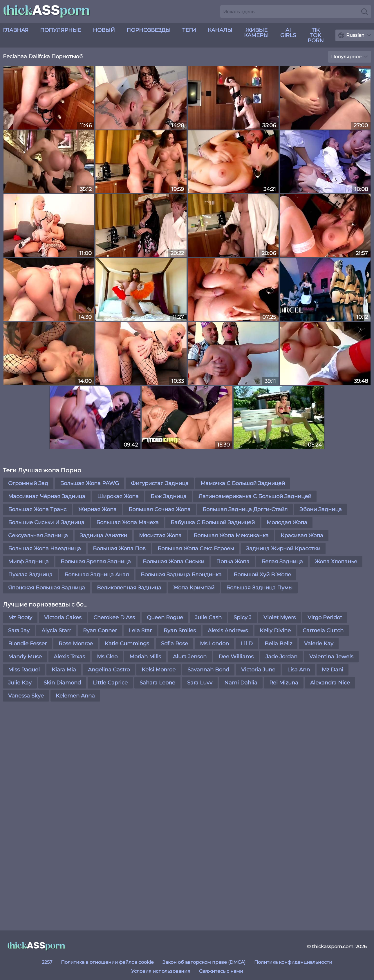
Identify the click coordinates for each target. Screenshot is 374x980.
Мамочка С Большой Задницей (243, 483)
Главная (16, 30)
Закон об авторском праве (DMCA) (204, 962)
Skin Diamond (62, 683)
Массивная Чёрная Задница (47, 496)
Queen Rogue (165, 617)
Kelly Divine (275, 631)
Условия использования (161, 971)
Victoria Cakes (63, 617)
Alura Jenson (190, 657)
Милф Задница (28, 562)
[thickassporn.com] (36, 946)
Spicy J (243, 617)
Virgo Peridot (325, 617)
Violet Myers (280, 617)
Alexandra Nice (330, 683)
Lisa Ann (299, 670)
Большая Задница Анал (97, 575)
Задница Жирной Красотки (283, 549)
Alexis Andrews (228, 631)
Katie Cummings (127, 644)
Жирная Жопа (97, 509)
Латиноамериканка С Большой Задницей (255, 496)
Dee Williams (236, 657)
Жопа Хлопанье (336, 562)
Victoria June (258, 670)
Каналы (220, 30)
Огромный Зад (28, 483)
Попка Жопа (233, 562)
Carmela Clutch (323, 631)
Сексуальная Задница (38, 535)
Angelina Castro (109, 670)
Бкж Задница (169, 496)
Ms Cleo (107, 657)
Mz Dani (333, 670)
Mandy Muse (25, 657)
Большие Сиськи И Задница (46, 522)
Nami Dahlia (241, 683)
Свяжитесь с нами (221, 971)
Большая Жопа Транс (37, 509)
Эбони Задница (321, 509)
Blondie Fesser (27, 644)
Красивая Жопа (302, 535)
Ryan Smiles (180, 631)
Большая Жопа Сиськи (174, 562)
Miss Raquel (24, 670)
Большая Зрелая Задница (96, 562)
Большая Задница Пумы (259, 588)
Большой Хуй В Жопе (262, 575)
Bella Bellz (278, 644)
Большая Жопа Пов (119, 549)
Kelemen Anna (75, 696)
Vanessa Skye (26, 696)
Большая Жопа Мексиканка (231, 535)
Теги (189, 30)
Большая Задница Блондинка (181, 575)
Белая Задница (282, 562)
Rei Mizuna (284, 683)
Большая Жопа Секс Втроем (196, 549)
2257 (47, 962)
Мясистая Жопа (160, 535)
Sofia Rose (175, 644)
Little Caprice (110, 683)
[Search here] (296, 12)
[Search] (365, 12)
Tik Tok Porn (316, 35)
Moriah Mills (145, 657)
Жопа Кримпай (194, 588)
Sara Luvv (200, 683)
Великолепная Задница (129, 588)
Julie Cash (208, 617)
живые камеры (256, 33)
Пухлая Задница (30, 575)
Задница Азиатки (103, 535)
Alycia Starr (56, 631)
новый (104, 30)
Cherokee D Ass (114, 617)
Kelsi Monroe (159, 670)
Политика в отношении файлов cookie (107, 962)
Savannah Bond (208, 670)
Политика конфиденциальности (293, 962)
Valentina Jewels (331, 657)
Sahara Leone (157, 683)
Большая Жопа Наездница (45, 549)
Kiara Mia (64, 670)
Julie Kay (20, 683)
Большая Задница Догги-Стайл (245, 509)
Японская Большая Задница (47, 588)
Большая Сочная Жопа (160, 509)
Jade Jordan (281, 657)
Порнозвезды (149, 30)
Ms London (214, 644)
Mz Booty (20, 617)
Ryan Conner (100, 631)
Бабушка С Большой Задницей (213, 522)
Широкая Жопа (118, 496)
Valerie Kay (319, 644)
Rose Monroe (76, 644)
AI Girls (288, 33)
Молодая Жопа (287, 522)
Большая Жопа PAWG (90, 483)
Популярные (61, 30)
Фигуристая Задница (160, 483)
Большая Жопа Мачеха (128, 522)
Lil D (247, 644)
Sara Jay (19, 631)
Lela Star (140, 631)
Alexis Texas (69, 657)
